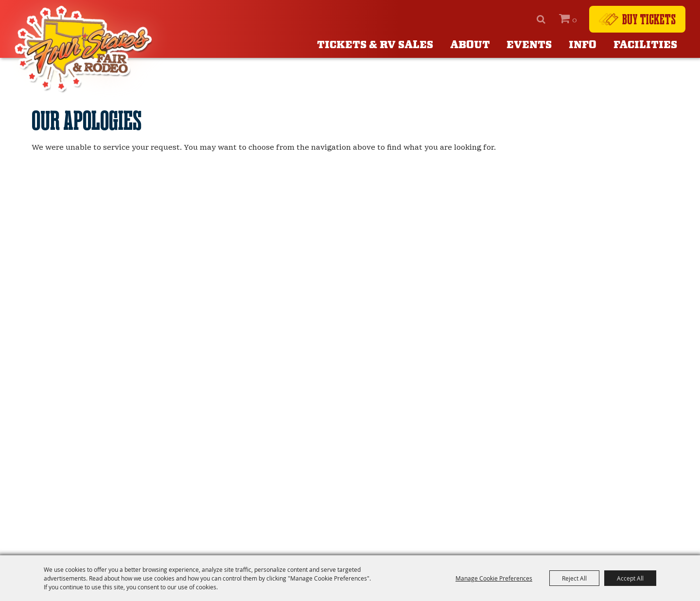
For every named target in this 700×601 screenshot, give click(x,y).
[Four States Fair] (85, 50)
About (470, 45)
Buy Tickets (649, 19)
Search (541, 19)
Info (583, 45)
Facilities (645, 45)
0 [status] (575, 20)
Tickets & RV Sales (375, 45)
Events (529, 45)
